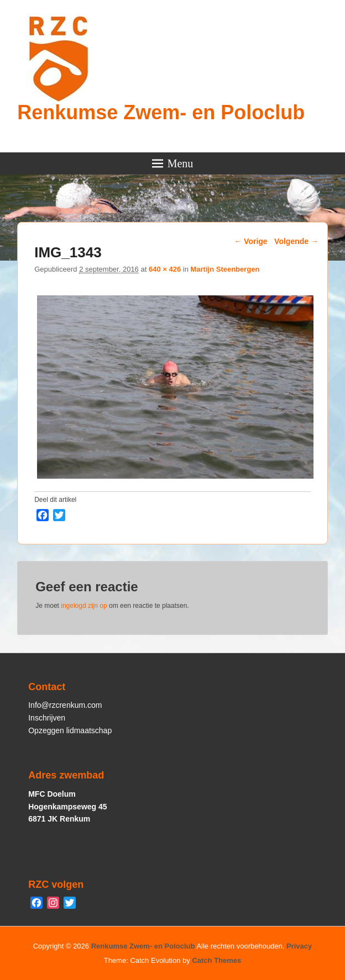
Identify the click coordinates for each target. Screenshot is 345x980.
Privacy (299, 946)
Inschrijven (47, 718)
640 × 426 (165, 269)
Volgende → (296, 241)
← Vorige (250, 241)
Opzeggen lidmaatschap (70, 730)
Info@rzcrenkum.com (65, 705)
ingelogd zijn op (84, 606)
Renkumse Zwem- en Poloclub (161, 112)
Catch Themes (216, 960)
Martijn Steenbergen (225, 269)
